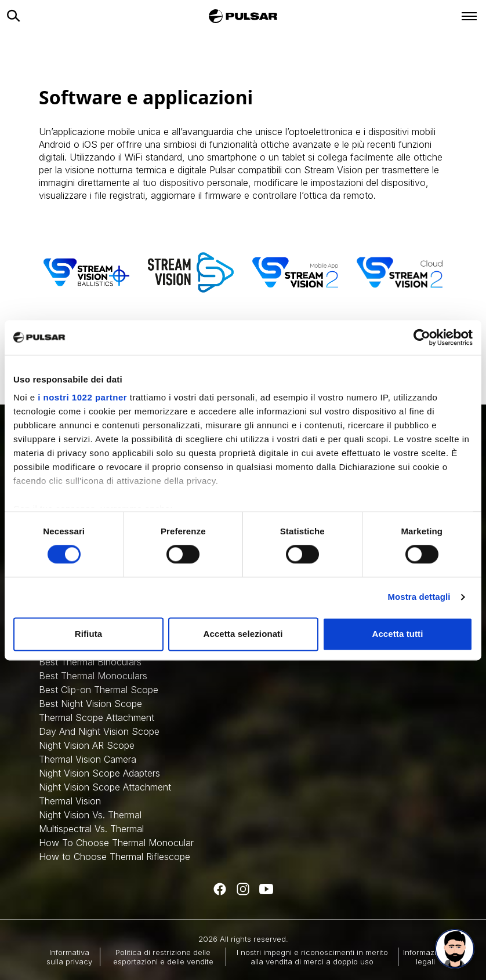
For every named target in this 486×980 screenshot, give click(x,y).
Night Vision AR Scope (87, 745)
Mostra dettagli (419, 597)
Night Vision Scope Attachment (105, 787)
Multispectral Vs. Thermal (91, 829)
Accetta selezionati (243, 634)
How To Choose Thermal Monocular (116, 843)
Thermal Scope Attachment (97, 717)
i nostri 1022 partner (82, 397)
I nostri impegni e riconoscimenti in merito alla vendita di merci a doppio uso (312, 957)
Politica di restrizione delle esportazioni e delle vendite (163, 957)
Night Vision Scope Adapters (99, 773)
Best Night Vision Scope (90, 704)
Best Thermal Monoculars (93, 676)
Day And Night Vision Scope (99, 731)
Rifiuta (88, 634)
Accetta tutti (398, 634)
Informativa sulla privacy (69, 957)
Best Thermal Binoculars (90, 662)
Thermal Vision (70, 801)
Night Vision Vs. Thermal (90, 815)
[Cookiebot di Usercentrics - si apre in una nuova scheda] (422, 337)
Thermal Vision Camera (88, 759)
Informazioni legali (425, 957)
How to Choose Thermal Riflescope (115, 857)
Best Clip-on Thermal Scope (99, 690)
